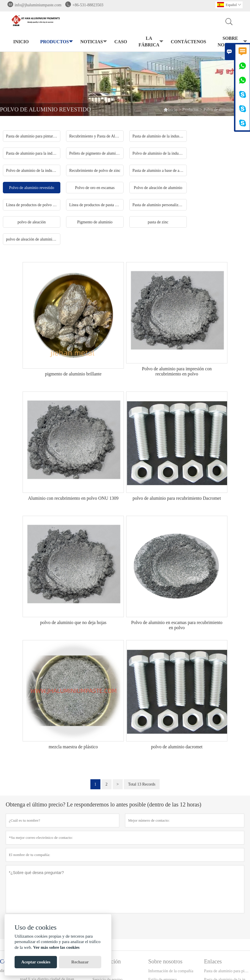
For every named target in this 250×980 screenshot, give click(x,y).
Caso (121, 42)
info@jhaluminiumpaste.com (38, 5)
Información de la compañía (171, 971)
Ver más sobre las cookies (56, 947)
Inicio (21, 42)
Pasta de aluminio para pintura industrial (227, 971)
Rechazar (80, 962)
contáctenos (189, 42)
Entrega (99, 971)
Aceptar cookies (36, 962)
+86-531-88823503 (88, 5)
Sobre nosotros (232, 42)
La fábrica (150, 42)
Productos (56, 42)
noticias (93, 42)
